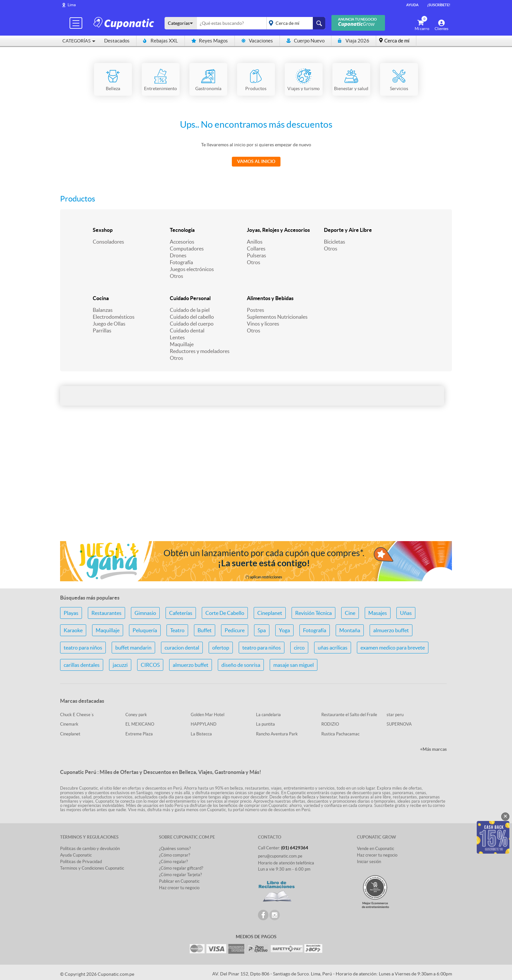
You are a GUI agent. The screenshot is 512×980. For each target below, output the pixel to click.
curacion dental (182, 648)
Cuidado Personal (190, 298)
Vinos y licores (263, 324)
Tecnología (182, 230)
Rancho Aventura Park (277, 734)
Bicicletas (335, 242)
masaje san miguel (294, 665)
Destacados (117, 41)
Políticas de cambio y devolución (90, 849)
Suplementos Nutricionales (277, 317)
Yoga (284, 630)
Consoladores (108, 242)
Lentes (177, 337)
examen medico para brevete (393, 648)
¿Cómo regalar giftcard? (181, 868)
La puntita (265, 724)
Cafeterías (181, 613)
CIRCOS (150, 665)
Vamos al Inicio (256, 161)
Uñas (406, 613)
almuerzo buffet (391, 630)
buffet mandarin (133, 648)
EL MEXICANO (140, 724)
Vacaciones (257, 41)
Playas (71, 613)
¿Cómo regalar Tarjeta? (180, 875)
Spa (262, 630)
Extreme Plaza (139, 734)
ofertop (221, 648)
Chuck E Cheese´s (77, 715)
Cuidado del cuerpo (192, 324)
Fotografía (181, 262)
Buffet (205, 630)
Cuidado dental (187, 330)
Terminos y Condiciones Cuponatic (92, 868)
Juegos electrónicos (192, 269)
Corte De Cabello (225, 613)
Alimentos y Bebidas (270, 298)
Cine (350, 613)
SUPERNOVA (399, 724)
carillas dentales (82, 665)
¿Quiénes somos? (175, 849)
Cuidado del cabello (192, 317)
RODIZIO (330, 724)
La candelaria (268, 715)
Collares (256, 249)
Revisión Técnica (313, 613)
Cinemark (69, 724)
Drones (178, 255)
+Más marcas (433, 749)
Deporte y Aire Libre (348, 230)
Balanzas (103, 310)
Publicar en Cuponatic (179, 881)
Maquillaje (182, 344)
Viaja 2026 (354, 41)
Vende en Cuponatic (376, 849)
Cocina (101, 298)
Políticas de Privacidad (81, 862)
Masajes (378, 613)
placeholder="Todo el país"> (295, 23)
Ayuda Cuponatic (76, 855)
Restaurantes (106, 613)
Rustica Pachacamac (340, 734)
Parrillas (102, 330)
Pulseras (256, 255)
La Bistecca (201, 734)
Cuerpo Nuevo (305, 41)
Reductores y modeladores (200, 351)
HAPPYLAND (204, 724)
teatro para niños (83, 648)
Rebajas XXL (160, 41)
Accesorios (182, 242)
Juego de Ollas (109, 324)
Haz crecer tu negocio (179, 888)
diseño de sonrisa (241, 665)
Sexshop (103, 230)
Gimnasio (145, 613)
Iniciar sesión (369, 862)
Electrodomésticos (114, 317)
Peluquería (145, 630)
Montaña (350, 630)
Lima (72, 5)
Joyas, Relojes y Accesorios (278, 230)
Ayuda (412, 5)
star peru (395, 715)
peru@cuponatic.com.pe (280, 856)
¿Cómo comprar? (175, 855)
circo (299, 648)
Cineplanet (270, 613)
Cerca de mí (397, 41)
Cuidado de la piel (190, 310)
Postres (256, 310)
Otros (176, 276)
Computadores (187, 249)
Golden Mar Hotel (208, 715)
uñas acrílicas (333, 648)
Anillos (255, 242)
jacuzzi (120, 665)
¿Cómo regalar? (173, 862)
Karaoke (73, 630)
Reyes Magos (210, 41)
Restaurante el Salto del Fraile (349, 715)
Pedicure (235, 630)
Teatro (177, 630)
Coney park (136, 715)
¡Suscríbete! (439, 5)
